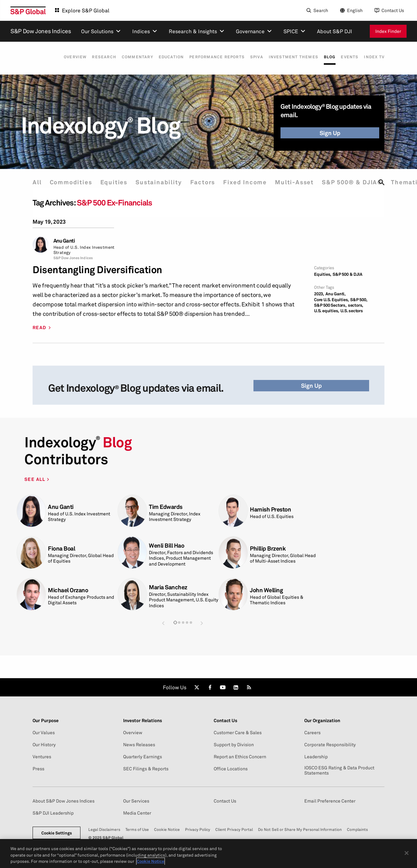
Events (348, 57)
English (355, 10)
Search (321, 10)
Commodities (72, 182)
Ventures (42, 757)
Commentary (128, 57)
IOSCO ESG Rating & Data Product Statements (339, 770)
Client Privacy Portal (234, 829)
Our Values (44, 733)
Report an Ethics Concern (240, 757)
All (37, 182)
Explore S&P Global (86, 10)
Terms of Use (137, 829)
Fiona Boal (61, 548)
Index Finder (388, 31)
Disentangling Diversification (97, 270)
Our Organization (322, 721)
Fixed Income (252, 182)
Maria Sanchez (168, 587)
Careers (312, 733)
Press (38, 769)
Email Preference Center (330, 801)
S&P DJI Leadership (53, 813)
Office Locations (231, 769)
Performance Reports (210, 57)
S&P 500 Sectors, (330, 305)
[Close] (407, 857)
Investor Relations (143, 721)
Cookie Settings (57, 833)
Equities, (323, 274)
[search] (381, 182)
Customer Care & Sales (238, 733)
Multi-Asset (302, 182)
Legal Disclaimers (104, 829)
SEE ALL (36, 479)
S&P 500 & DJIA (347, 274)
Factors (208, 182)
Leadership (316, 757)
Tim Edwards (166, 507)
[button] (163, 623)
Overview (64, 57)
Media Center (137, 813)
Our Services (136, 801)
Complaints (357, 829)
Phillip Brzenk (268, 548)
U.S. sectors (352, 311)
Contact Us (393, 10)
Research (94, 57)
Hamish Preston (270, 509)
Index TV (374, 57)
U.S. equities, (327, 311)
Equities (116, 182)
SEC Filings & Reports (146, 769)
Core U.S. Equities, (331, 300)
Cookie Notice (167, 829)
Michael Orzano (68, 590)
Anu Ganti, (336, 294)
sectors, (356, 305)
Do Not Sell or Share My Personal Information (300, 829)
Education (164, 57)
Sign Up (330, 133)
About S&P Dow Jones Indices (64, 801)
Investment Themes (290, 57)
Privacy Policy (198, 829)
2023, (319, 294)
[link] (197, 687)
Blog (327, 57)
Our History (44, 745)
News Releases (139, 745)
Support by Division (234, 745)
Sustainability (163, 182)
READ (40, 328)
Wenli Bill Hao (166, 546)
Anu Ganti (64, 241)
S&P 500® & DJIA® (361, 182)
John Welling (266, 590)
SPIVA (252, 57)
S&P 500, (359, 300)
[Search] (316, 10)
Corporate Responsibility (330, 745)
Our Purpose (46, 721)
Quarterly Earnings (143, 757)
